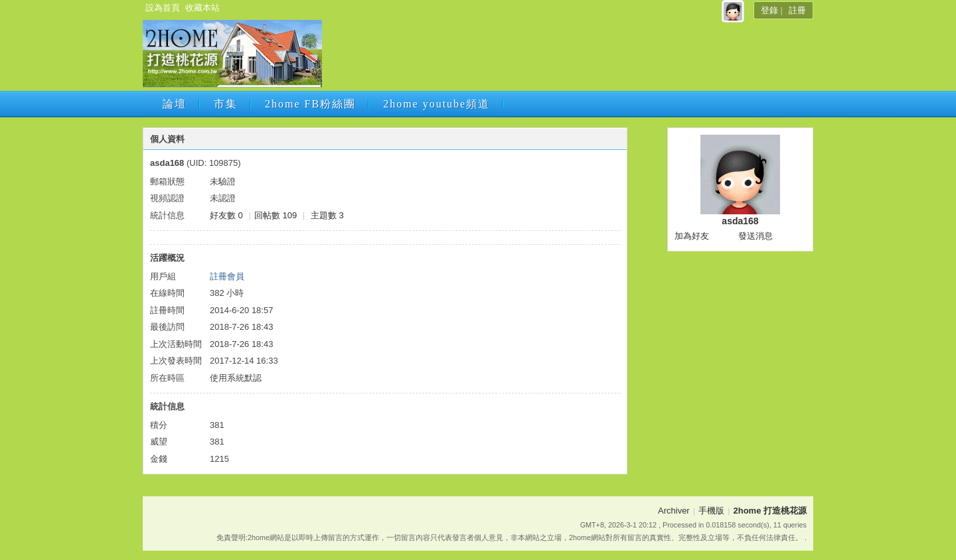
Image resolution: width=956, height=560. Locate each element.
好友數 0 (226, 215)
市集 (226, 104)
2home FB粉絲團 (310, 104)
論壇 (175, 104)
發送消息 (756, 236)
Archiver (674, 511)
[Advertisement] (566, 58)
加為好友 (692, 236)
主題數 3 (327, 215)
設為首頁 (163, 8)
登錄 (769, 10)
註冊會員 (227, 276)
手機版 (711, 511)
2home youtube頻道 (437, 104)
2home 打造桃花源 (770, 511)
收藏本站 (202, 8)
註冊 (797, 10)
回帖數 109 (276, 215)
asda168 (740, 221)
